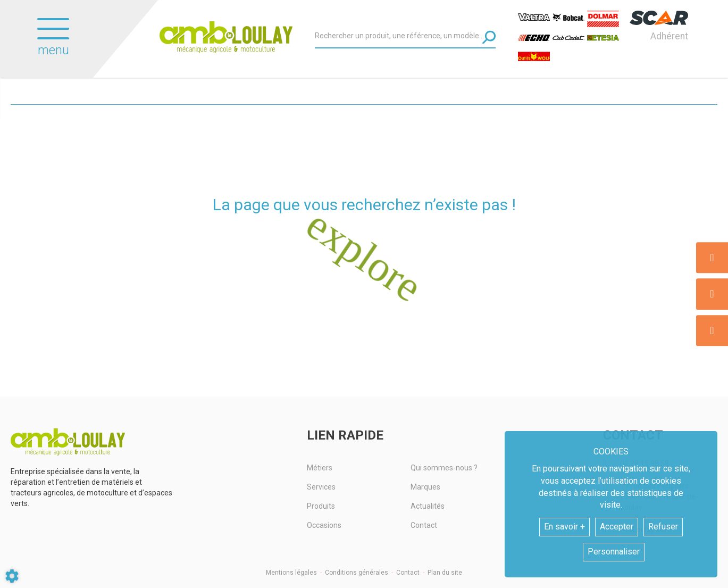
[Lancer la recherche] (489, 37)
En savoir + (564, 527)
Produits (321, 506)
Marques (425, 487)
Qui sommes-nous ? (444, 468)
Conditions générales (357, 573)
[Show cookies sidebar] (12, 576)
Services (321, 487)
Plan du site (445, 573)
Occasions (324, 525)
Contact (424, 525)
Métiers (320, 468)
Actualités (428, 506)
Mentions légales (291, 573)
